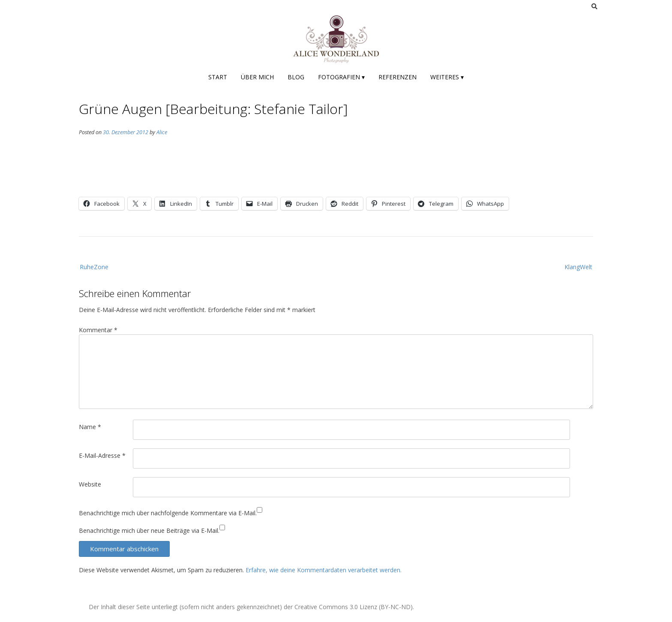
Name (90, 427)
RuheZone (94, 267)
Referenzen (397, 77)
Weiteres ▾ (447, 77)
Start (218, 77)
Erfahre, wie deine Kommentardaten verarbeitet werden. (324, 570)
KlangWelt (578, 267)
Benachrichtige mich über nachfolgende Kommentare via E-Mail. (168, 513)
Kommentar (98, 330)
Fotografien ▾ (341, 77)
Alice (162, 132)
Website (90, 484)
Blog (296, 77)
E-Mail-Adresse (102, 455)
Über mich (257, 77)
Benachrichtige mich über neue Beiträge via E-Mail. (149, 530)
